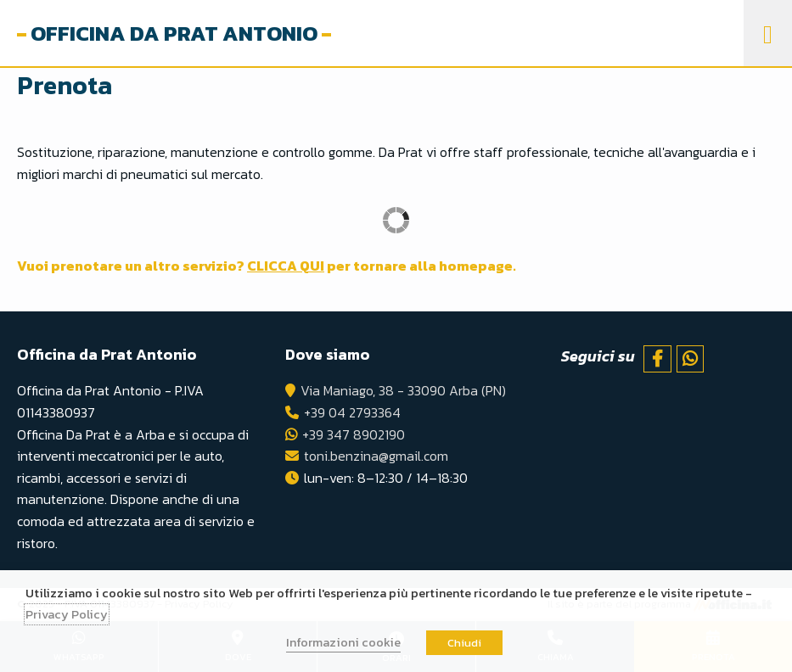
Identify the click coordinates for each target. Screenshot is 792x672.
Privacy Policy (67, 614)
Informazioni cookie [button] (343, 642)
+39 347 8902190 (354, 434)
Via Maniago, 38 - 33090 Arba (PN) (403, 390)
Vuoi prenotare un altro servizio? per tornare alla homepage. (267, 266)
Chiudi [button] (464, 643)
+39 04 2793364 (352, 412)
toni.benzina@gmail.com (376, 456)
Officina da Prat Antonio (174, 33)
